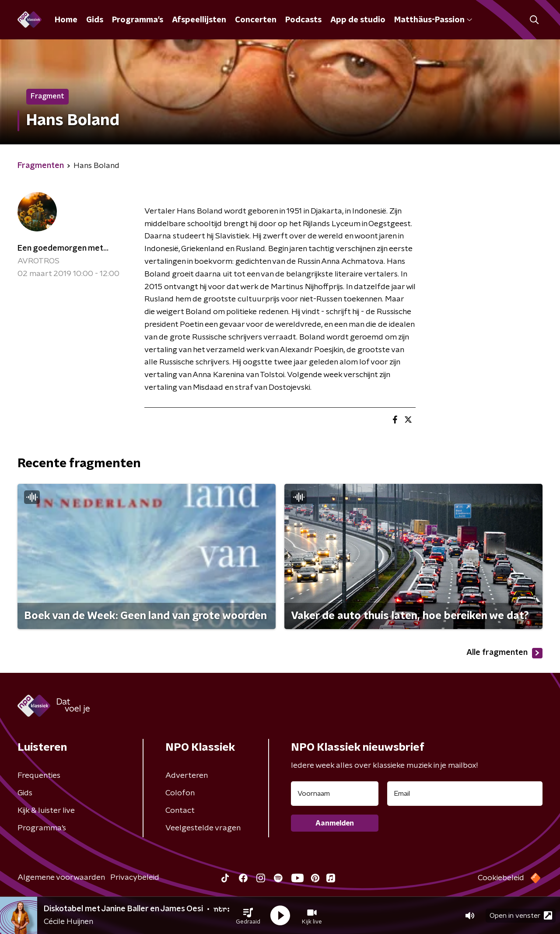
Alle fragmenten (504, 653)
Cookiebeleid (501, 878)
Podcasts (303, 20)
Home (66, 20)
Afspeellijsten (199, 20)
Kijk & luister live (46, 811)
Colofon (180, 793)
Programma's (138, 20)
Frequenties (39, 776)
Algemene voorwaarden (61, 878)
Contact (180, 811)
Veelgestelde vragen (203, 828)
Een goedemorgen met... (63, 248)
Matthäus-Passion (433, 20)
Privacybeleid (135, 878)
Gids (95, 20)
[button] (248, 916)
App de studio (358, 20)
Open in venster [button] (521, 915)
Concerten (256, 20)
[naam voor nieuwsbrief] (335, 794)
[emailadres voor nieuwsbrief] (465, 794)
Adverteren (187, 776)
